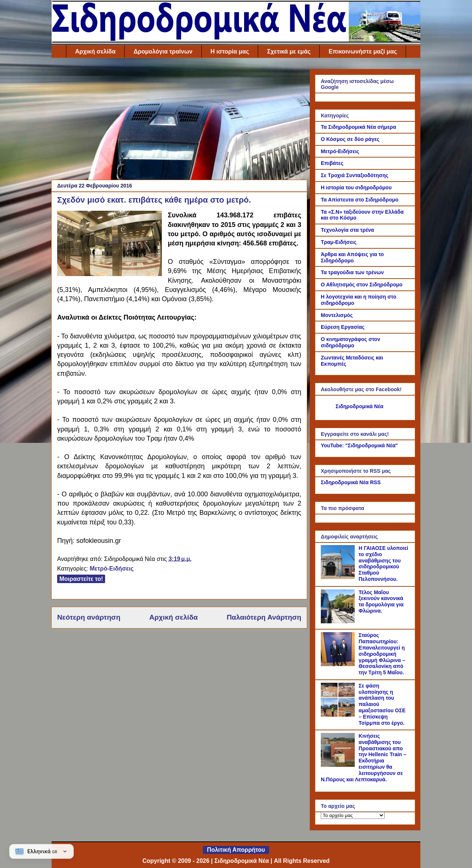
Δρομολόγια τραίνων (163, 51)
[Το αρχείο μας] (353, 815)
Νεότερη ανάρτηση (89, 617)
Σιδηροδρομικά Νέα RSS (351, 482)
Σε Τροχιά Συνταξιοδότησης (355, 175)
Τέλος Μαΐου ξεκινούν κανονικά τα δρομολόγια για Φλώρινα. (381, 602)
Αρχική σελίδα (96, 51)
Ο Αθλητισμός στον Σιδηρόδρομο (362, 285)
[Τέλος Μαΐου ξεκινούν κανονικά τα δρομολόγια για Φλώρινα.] (339, 621)
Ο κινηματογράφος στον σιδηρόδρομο (350, 342)
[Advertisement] (179, 121)
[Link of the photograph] (110, 244)
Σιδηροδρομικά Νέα (360, 406)
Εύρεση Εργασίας (343, 327)
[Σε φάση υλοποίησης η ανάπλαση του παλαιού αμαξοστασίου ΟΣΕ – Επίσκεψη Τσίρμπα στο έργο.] (339, 715)
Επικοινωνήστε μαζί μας (363, 51)
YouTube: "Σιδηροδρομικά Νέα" (359, 445)
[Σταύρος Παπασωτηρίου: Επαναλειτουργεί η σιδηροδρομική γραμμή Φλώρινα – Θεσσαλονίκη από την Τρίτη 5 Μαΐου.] (339, 664)
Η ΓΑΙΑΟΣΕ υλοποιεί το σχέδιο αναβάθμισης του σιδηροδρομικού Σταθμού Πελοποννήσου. (383, 564)
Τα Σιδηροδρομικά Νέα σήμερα (358, 127)
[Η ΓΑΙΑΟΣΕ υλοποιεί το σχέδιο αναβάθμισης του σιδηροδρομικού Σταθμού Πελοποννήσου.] (339, 577)
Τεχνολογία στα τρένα (347, 230)
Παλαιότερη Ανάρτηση (264, 617)
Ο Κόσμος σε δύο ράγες (350, 139)
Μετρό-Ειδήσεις (112, 569)
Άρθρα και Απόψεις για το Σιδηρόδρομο (352, 257)
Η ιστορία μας (230, 51)
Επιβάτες (332, 163)
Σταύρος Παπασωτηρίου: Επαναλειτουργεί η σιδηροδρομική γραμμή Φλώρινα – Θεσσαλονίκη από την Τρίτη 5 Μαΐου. (382, 654)
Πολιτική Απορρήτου (236, 850)
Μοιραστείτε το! (81, 579)
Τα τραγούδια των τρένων (352, 272)
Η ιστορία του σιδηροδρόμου (356, 187)
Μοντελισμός (337, 315)
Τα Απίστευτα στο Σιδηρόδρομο (360, 200)
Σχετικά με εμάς (289, 51)
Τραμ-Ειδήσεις (339, 242)
